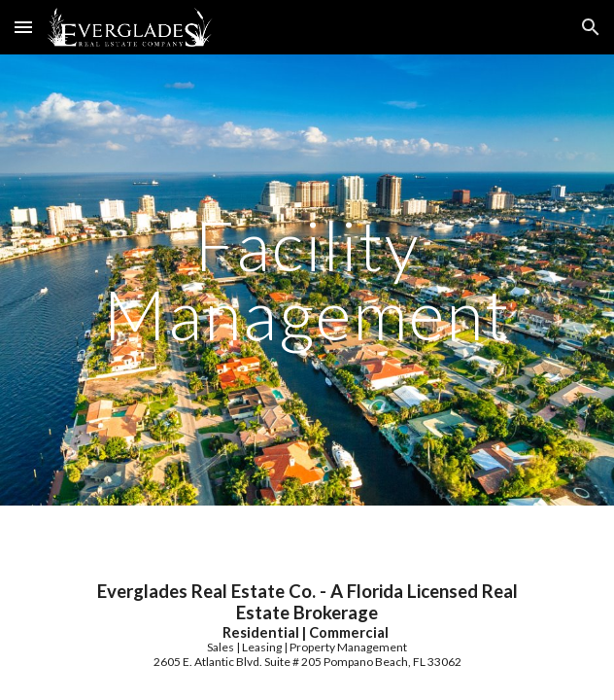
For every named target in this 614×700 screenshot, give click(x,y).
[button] (23, 27)
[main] (307, 280)
